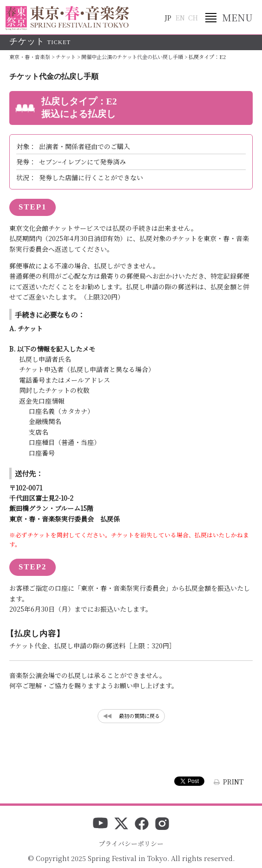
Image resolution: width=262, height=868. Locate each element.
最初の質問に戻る (139, 716)
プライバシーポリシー (131, 843)
